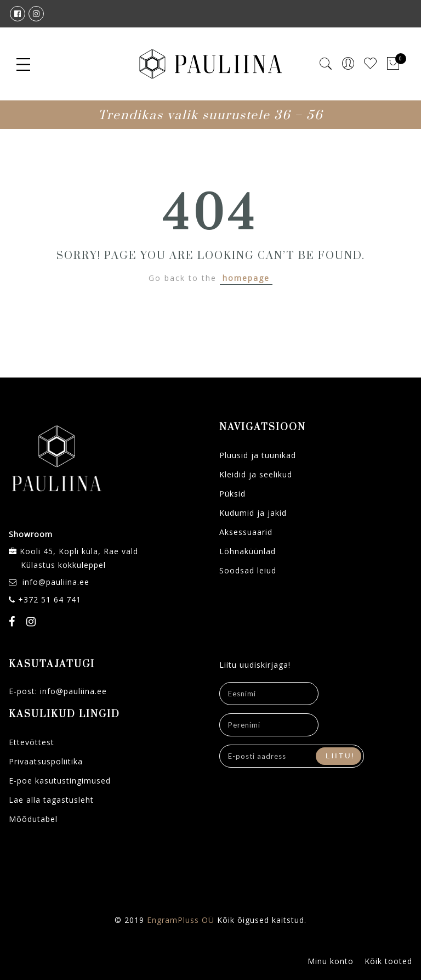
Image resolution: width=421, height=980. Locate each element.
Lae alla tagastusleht (51, 800)
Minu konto (331, 961)
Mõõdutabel (33, 819)
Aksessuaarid (246, 532)
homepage (246, 278)
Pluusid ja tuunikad (258, 455)
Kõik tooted (388, 961)
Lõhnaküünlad (248, 551)
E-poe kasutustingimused (60, 781)
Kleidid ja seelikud (256, 474)
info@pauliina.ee (56, 582)
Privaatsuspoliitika (46, 761)
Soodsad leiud (248, 570)
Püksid (232, 494)
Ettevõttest (32, 742)
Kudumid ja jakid (253, 513)
